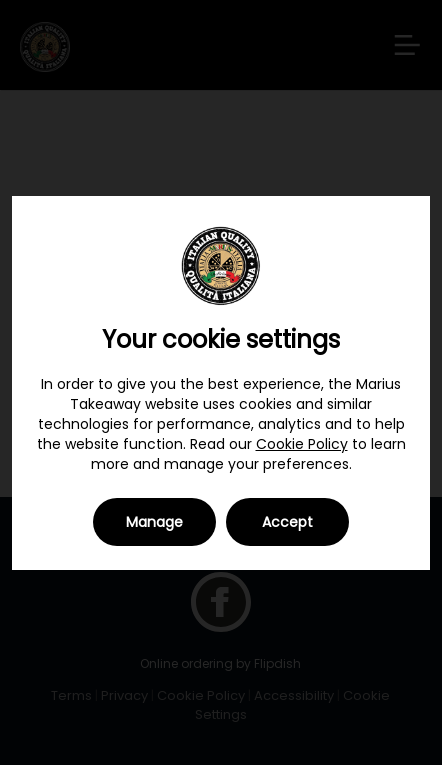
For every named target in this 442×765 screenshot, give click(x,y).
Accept (287, 522)
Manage (154, 522)
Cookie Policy (302, 444)
